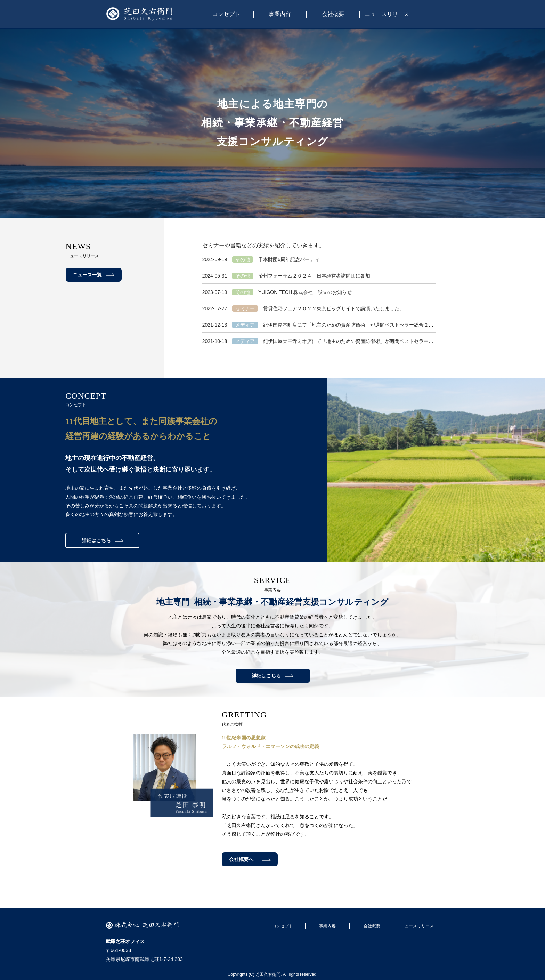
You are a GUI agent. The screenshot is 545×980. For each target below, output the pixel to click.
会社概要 (333, 14)
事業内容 (280, 14)
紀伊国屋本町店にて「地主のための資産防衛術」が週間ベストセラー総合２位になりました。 (335, 325)
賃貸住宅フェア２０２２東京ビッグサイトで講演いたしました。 (303, 308)
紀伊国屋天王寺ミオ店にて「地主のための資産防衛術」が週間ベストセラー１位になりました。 (337, 341)
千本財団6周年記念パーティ (261, 259)
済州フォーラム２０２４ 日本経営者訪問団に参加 (286, 276)
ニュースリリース (387, 14)
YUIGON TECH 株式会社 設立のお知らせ (277, 292)
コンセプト (226, 14)
